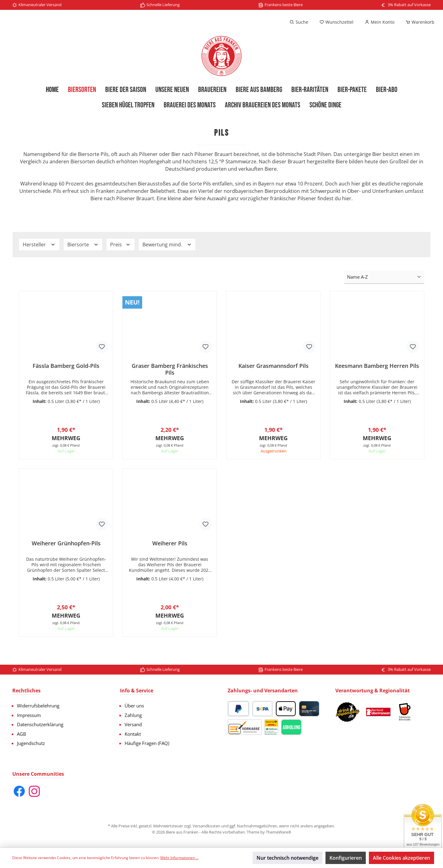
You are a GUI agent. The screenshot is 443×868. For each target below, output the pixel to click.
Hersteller (39, 245)
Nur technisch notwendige (287, 858)
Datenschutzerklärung (40, 724)
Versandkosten (206, 826)
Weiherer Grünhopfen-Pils (66, 546)
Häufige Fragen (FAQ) (147, 743)
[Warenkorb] (418, 22)
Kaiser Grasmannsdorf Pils (273, 366)
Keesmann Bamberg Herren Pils (377, 366)
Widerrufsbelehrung (38, 706)
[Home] (52, 90)
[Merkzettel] (336, 22)
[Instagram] (34, 791)
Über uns (134, 706)
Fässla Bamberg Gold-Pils (66, 366)
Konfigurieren (346, 858)
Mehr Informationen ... (179, 858)
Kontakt (133, 734)
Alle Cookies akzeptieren (401, 858)
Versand (133, 724)
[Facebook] (19, 791)
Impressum (29, 715)
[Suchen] (299, 22)
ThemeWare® (279, 832)
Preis (120, 245)
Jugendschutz (31, 743)
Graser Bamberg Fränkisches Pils (170, 369)
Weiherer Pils (170, 546)
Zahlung (133, 715)
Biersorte (83, 245)
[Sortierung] (384, 277)
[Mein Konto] (379, 22)
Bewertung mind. (167, 245)
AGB (22, 734)
